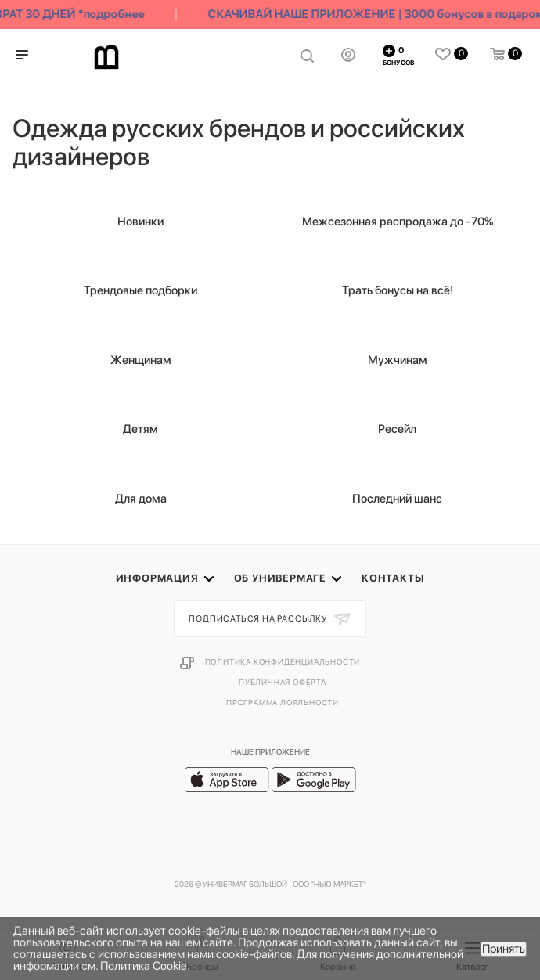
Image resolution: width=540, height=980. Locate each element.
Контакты (393, 578)
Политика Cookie (144, 966)
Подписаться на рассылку (259, 619)
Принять (504, 949)
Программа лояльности (283, 702)
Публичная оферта (283, 682)
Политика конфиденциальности (283, 661)
